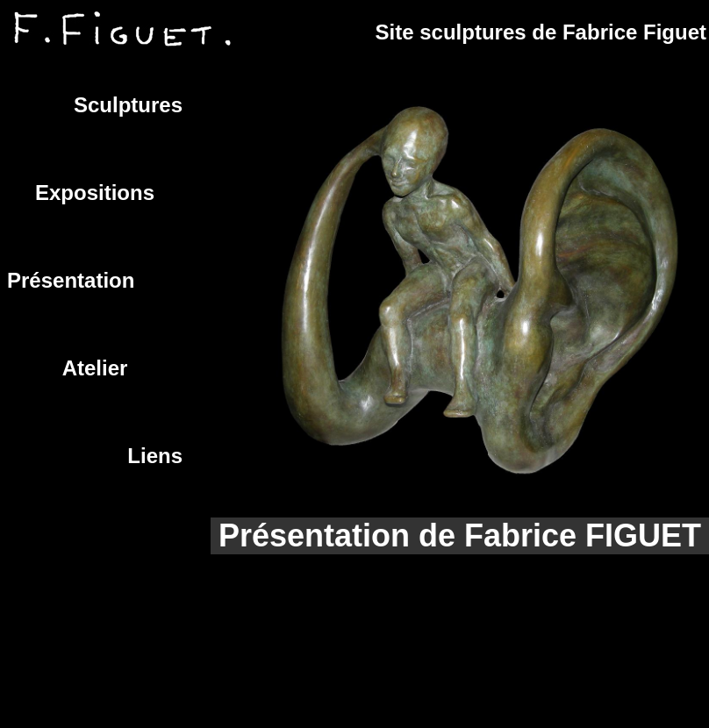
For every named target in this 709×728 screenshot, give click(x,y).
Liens (155, 456)
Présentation (71, 280)
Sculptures (128, 105)
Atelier (95, 368)
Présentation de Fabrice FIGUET (460, 535)
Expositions (95, 193)
